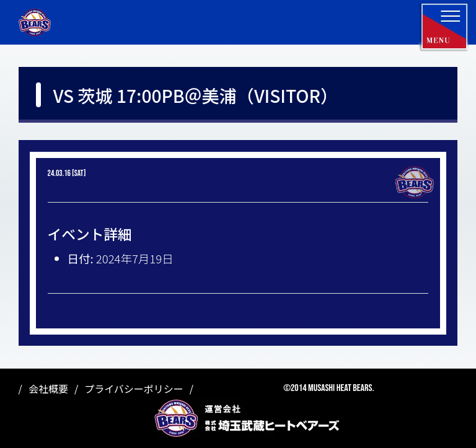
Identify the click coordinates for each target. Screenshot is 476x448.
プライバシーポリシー (134, 389)
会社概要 (48, 389)
